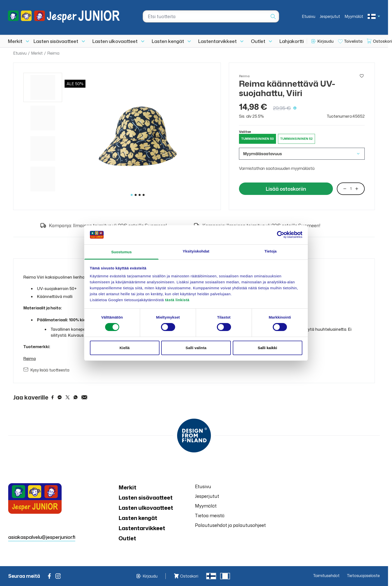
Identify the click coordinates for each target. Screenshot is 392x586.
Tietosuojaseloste (363, 576)
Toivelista (353, 41)
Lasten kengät (168, 41)
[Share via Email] (84, 397)
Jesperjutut (330, 16)
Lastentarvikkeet (217, 41)
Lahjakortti (292, 41)
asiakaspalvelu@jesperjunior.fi (42, 537)
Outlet (258, 41)
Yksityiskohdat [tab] (196, 251)
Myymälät (354, 16)
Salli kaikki (268, 348)
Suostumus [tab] (122, 252)
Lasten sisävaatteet (56, 41)
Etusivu (309, 16)
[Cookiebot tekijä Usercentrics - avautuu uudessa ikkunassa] (281, 235)
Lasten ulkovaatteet (115, 41)
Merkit (15, 41)
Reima (53, 53)
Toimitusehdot (326, 576)
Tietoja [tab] (271, 251)
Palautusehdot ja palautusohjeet (230, 525)
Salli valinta (196, 348)
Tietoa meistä (210, 515)
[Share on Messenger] (60, 397)
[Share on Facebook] (53, 397)
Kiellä (125, 348)
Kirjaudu (326, 41)
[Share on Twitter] (68, 397)
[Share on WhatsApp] (76, 397)
